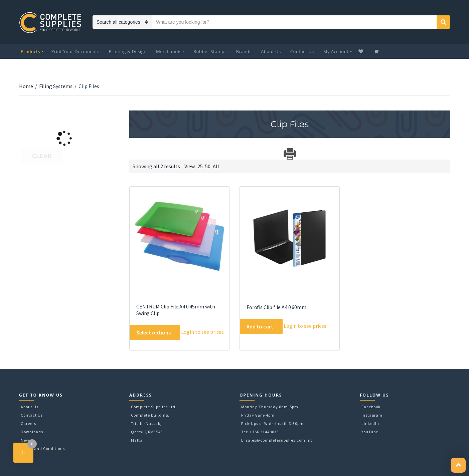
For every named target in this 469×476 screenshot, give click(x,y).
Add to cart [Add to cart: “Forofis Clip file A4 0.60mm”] (260, 326)
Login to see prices (202, 332)
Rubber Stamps (210, 51)
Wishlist (362, 51)
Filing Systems (56, 86)
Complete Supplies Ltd (153, 407)
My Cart (377, 51)
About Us (271, 51)
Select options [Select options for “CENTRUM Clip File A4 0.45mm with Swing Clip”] (153, 332)
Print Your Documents (75, 51)
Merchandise (170, 51)
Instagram (372, 415)
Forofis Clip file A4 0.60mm (276, 307)
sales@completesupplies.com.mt (279, 440)
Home (26, 86)
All (216, 166)
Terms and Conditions (43, 448)
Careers (28, 423)
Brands (244, 51)
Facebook (371, 407)
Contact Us (302, 51)
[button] (458, 465)
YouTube (370, 432)
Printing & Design (128, 51)
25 (200, 166)
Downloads (32, 432)
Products (30, 51)
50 (208, 166)
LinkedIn (370, 423)
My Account (336, 51)
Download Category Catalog (135, 154)
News (26, 440)
